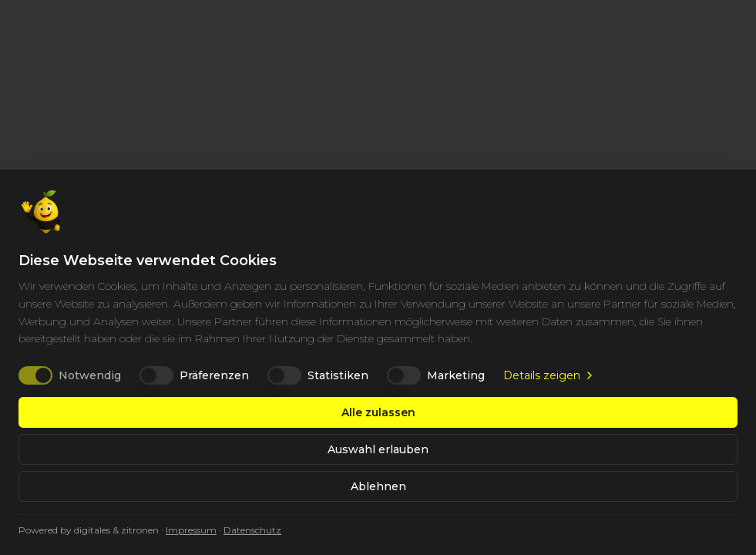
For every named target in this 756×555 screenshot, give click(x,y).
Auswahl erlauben (378, 449)
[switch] (35, 375)
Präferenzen (214, 375)
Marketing (456, 375)
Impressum (191, 530)
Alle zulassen (378, 412)
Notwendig (90, 375)
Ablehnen (378, 486)
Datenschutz (252, 530)
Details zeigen (549, 375)
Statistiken (338, 375)
